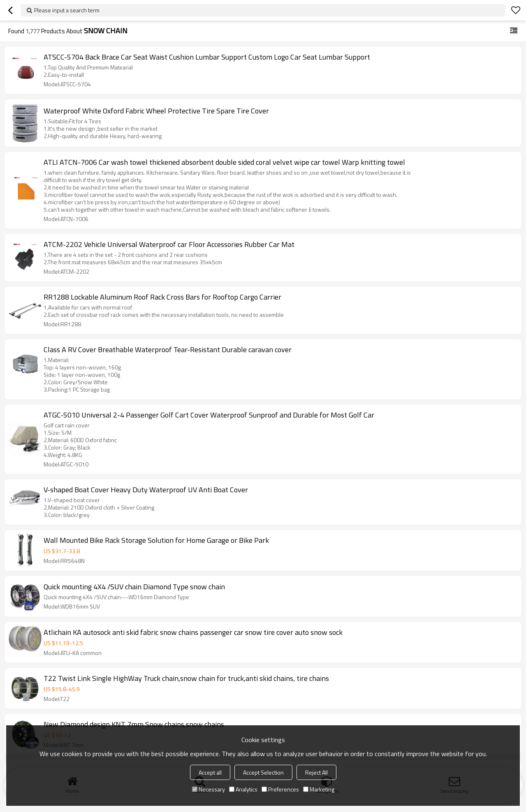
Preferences (280, 789)
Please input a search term (67, 10)
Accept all (210, 772)
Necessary (209, 789)
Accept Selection (263, 772)
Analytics (243, 789)
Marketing (319, 789)
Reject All (316, 772)
